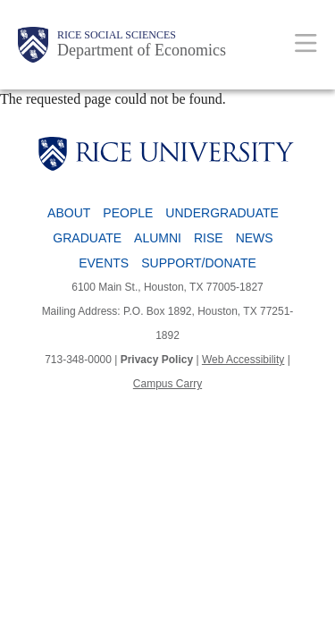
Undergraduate (222, 213)
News (255, 238)
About (69, 213)
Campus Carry (167, 384)
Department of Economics (142, 50)
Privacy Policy (157, 360)
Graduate (87, 238)
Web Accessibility (243, 360)
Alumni (158, 238)
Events (104, 263)
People (128, 213)
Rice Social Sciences (117, 35)
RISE (209, 238)
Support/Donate (199, 263)
